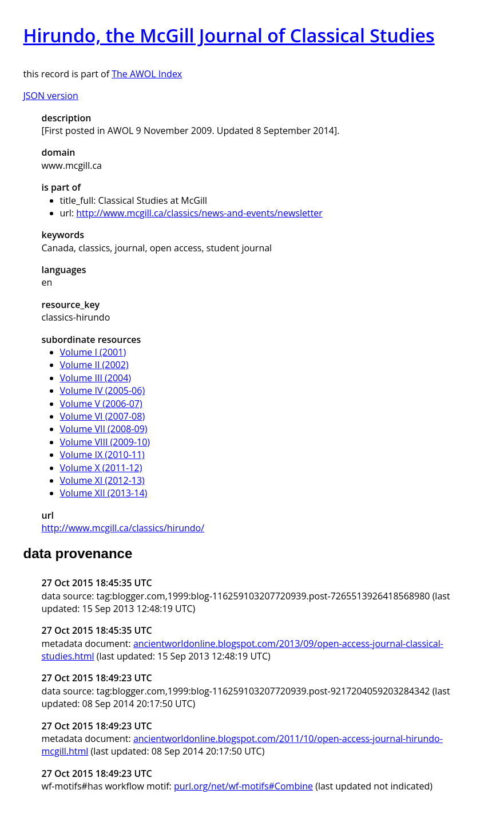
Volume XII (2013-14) (104, 493)
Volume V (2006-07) (101, 404)
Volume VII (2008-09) (104, 429)
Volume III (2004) (96, 378)
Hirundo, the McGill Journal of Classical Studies (229, 35)
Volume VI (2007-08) (103, 416)
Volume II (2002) (94, 365)
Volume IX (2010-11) (102, 455)
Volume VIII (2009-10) (105, 442)
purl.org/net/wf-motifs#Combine (243, 786)
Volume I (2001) (93, 352)
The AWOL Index (147, 74)
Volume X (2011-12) (101, 468)
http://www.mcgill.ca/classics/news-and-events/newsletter (199, 213)
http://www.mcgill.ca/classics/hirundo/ (123, 528)
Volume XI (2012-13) (102, 480)
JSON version (51, 96)
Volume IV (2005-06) (103, 390)
